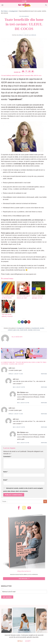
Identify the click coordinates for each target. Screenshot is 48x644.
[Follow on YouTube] (26, 1)
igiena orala (16, 330)
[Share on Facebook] (26, 72)
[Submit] (45, 501)
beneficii (42, 328)
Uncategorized (13, 11)
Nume (6, 472)
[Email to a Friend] (29, 72)
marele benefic (24, 330)
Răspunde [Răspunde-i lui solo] (44, 374)
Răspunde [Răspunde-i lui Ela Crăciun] (44, 403)
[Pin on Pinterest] (33, 72)
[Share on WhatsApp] (23, 72)
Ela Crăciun (4, 11)
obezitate (30, 330)
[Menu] (2, 5)
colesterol (10, 330)
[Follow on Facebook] (22, 1)
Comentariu (7, 456)
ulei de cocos (37, 330)
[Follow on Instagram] (24, 1)
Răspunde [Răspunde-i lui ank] (44, 387)
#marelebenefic (35, 328)
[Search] (46, 5)
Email (5, 480)
